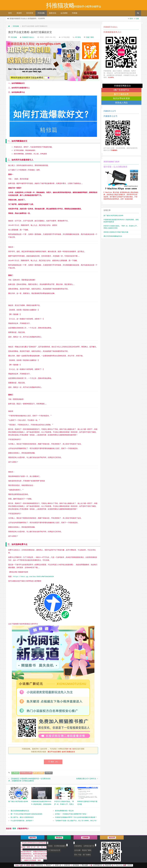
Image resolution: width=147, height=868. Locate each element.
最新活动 (53, 13)
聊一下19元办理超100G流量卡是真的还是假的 (26, 814)
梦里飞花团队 (39, 773)
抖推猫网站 (78, 846)
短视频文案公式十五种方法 (86, 779)
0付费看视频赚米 (60, 846)
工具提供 (15, 773)
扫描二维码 (90, 37)
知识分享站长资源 (121, 98)
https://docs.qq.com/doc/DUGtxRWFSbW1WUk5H (34, 577)
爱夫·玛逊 (78, 855)
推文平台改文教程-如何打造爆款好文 (30, 32)
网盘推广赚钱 (87, 850)
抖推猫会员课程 (26, 773)
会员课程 (64, 13)
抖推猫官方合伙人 (28, 37)
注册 (137, 19)
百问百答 (30, 13)
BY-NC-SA (71, 749)
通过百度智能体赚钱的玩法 (20, 811)
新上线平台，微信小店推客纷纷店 (22, 817)
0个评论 (78, 37)
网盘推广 (49, 865)
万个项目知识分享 (54, 850)
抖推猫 (75, 13)
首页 (10, 13)
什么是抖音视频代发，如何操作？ (22, 821)
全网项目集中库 (89, 846)
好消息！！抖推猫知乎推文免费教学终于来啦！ (71, 814)
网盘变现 (108, 865)
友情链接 (76, 865)
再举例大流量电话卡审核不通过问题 (116, 232)
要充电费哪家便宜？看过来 (64, 811)
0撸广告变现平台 (121, 90)
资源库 (19, 13)
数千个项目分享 (121, 94)
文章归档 (67, 865)
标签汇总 (58, 865)
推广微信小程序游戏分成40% (113, 216)
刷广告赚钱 (87, 855)
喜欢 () (53, 762)
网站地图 (85, 865)
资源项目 (49, 773)
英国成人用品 (121, 103)
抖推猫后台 (39, 865)
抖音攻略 (41, 13)
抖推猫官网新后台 (122, 86)
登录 (131, 19)
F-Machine (118, 865)
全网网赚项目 (98, 865)
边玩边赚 (77, 850)
